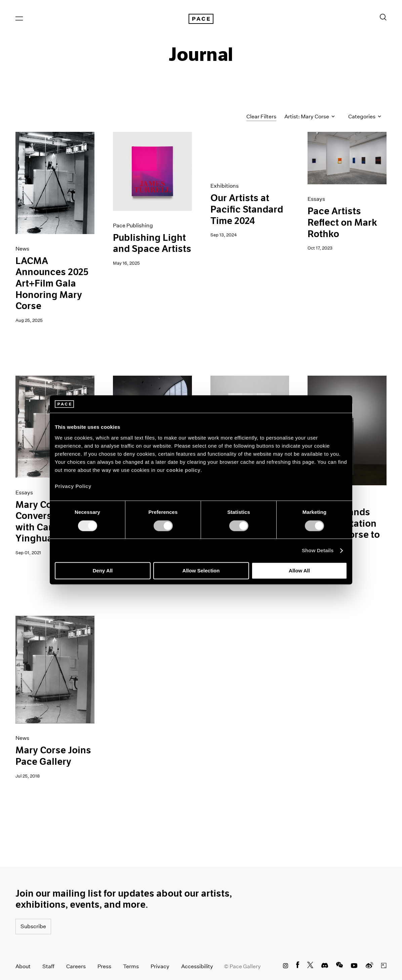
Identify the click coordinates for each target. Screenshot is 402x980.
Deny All (103, 571)
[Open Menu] (19, 18)
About (23, 966)
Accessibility (197, 966)
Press (104, 966)
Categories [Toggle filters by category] (365, 117)
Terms (131, 966)
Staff (48, 966)
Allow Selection (201, 571)
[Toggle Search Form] (383, 17)
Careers (76, 966)
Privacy (160, 966)
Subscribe (33, 926)
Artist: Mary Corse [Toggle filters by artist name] (310, 117)
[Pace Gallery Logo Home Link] (201, 19)
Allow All (299, 571)
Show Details (318, 550)
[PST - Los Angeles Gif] (250, 152)
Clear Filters (261, 117)
